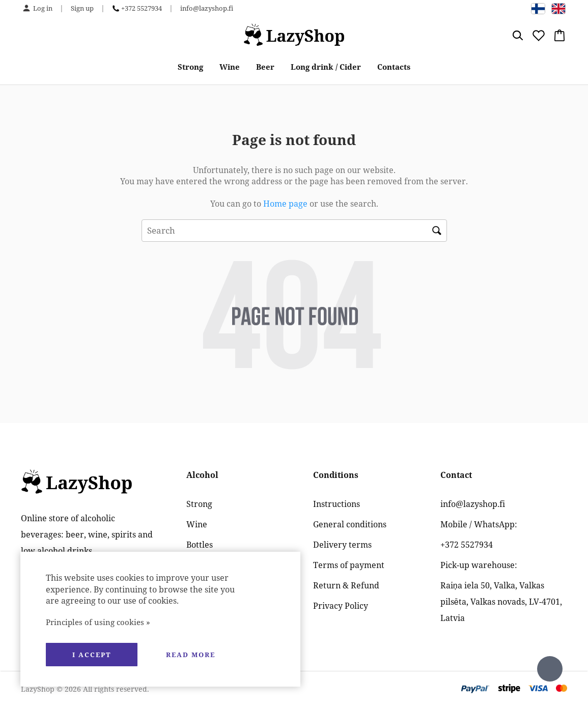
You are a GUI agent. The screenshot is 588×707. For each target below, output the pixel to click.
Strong (190, 67)
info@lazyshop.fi (207, 8)
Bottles (200, 545)
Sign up (82, 8)
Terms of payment (349, 565)
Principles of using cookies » (98, 622)
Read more (191, 655)
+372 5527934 (142, 8)
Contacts (394, 67)
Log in (43, 8)
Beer (265, 67)
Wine (230, 67)
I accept (92, 655)
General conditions (350, 524)
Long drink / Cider (326, 67)
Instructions (337, 504)
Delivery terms (342, 545)
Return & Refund (346, 585)
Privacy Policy (341, 606)
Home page (285, 204)
